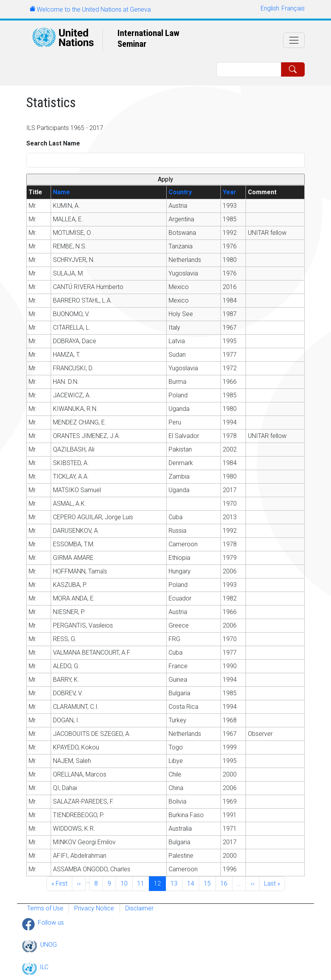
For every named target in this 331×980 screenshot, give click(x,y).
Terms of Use (45, 908)
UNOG (49, 945)
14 (193, 883)
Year (229, 192)
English (270, 8)
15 (210, 883)
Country (180, 192)
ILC (44, 967)
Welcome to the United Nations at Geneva (94, 9)
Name (61, 192)
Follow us (51, 923)
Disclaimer (139, 908)
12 (160, 883)
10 (126, 883)
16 (226, 883)
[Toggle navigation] (294, 40)
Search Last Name (53, 143)
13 (176, 883)
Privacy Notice (94, 908)
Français (293, 8)
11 (143, 883)
